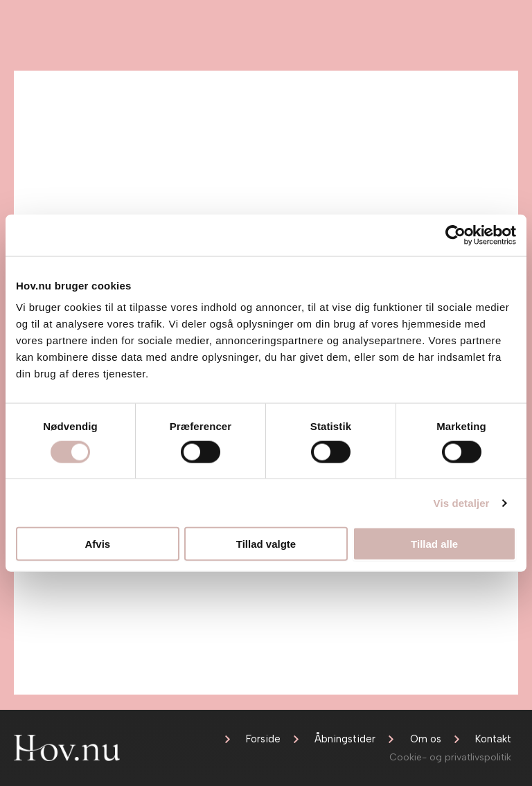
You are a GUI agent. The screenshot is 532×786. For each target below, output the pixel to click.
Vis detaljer (462, 502)
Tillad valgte (266, 544)
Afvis (97, 544)
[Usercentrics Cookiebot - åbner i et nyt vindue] (455, 235)
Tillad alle (434, 544)
